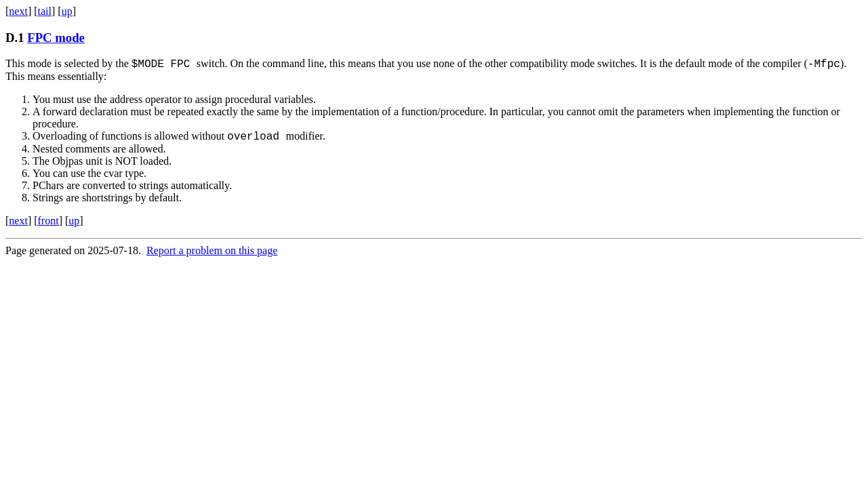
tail (45, 11)
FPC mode (56, 38)
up (67, 11)
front (48, 225)
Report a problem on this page (212, 255)
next (18, 11)
